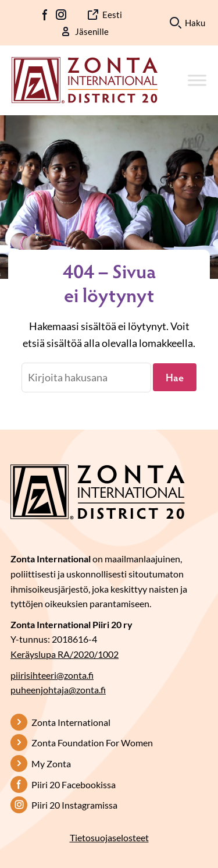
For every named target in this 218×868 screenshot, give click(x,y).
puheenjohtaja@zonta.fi (58, 690)
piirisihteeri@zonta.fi (52, 675)
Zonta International (71, 722)
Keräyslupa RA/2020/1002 (65, 654)
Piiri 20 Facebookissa (74, 784)
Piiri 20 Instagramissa (74, 805)
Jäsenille (92, 31)
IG (61, 15)
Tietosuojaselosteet (109, 837)
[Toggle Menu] (197, 80)
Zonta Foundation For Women (92, 743)
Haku (195, 23)
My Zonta (51, 764)
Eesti (112, 15)
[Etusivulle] (85, 79)
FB (45, 15)
